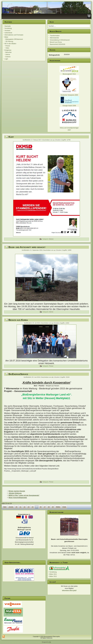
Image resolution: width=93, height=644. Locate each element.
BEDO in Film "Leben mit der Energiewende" (24, 495)
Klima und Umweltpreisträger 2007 (69, 128)
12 (24, 507)
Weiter (58, 507)
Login (6, 59)
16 (41, 507)
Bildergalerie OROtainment (14, 39)
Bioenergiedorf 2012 (69, 74)
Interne (8, 55)
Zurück (11, 507)
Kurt (11, 137)
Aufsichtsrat (8, 33)
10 (16, 507)
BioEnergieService (18, 374)
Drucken (58, 140)
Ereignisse (8, 50)
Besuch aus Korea (18, 320)
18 (49, 507)
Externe (8, 57)
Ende (64, 507)
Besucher (9, 52)
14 (33, 507)
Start (5, 507)
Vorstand (7, 31)
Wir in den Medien (10, 44)
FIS (50, 642)
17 (45, 507)
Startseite (8, 26)
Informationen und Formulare (14, 35)
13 (29, 507)
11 (20, 507)
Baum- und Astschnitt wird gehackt (27, 247)
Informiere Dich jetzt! (69, 591)
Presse (8, 46)
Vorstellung (8, 28)
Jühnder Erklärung (15, 493)
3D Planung (9, 41)
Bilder (6, 37)
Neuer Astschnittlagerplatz (18, 498)
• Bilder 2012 (53, 576)
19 (53, 507)
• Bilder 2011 (53, 574)
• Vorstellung (52, 572)
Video (7, 48)
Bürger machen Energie (17, 491)
